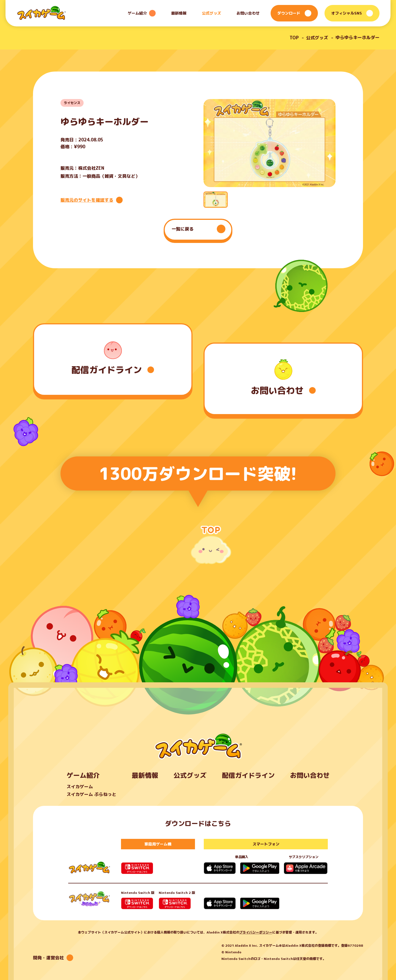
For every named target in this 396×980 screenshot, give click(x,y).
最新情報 (179, 13)
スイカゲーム (80, 787)
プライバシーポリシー (256, 932)
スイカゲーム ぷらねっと (91, 794)
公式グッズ (211, 13)
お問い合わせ (248, 13)
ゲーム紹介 (83, 775)
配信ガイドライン (248, 775)
